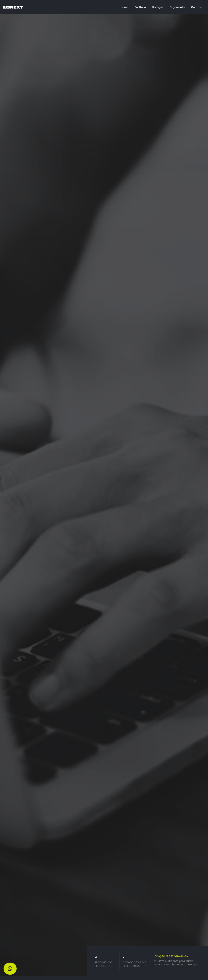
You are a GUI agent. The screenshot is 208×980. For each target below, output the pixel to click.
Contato (197, 7)
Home (124, 7)
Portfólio (140, 7)
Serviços (158, 7)
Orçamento (177, 7)
